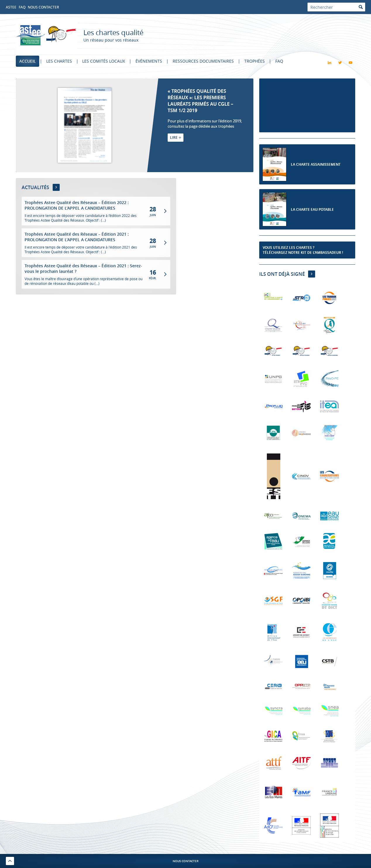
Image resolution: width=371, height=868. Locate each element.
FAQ (22, 7)
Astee (11, 7)
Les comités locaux (104, 61)
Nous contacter (43, 7)
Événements (149, 61)
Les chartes (59, 61)
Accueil (28, 61)
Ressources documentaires (203, 61)
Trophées (255, 61)
